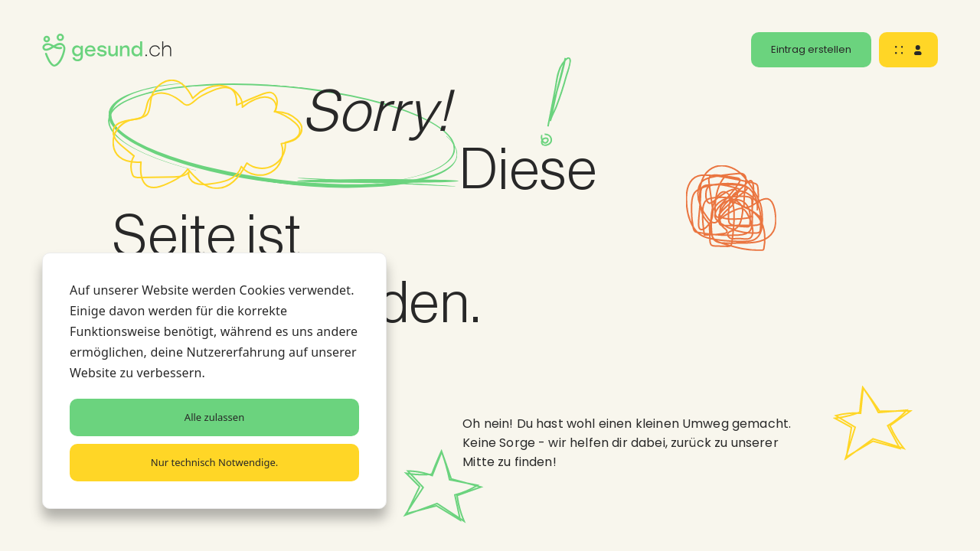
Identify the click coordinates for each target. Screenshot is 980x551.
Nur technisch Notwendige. (214, 462)
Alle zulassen (214, 417)
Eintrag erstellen (811, 49)
